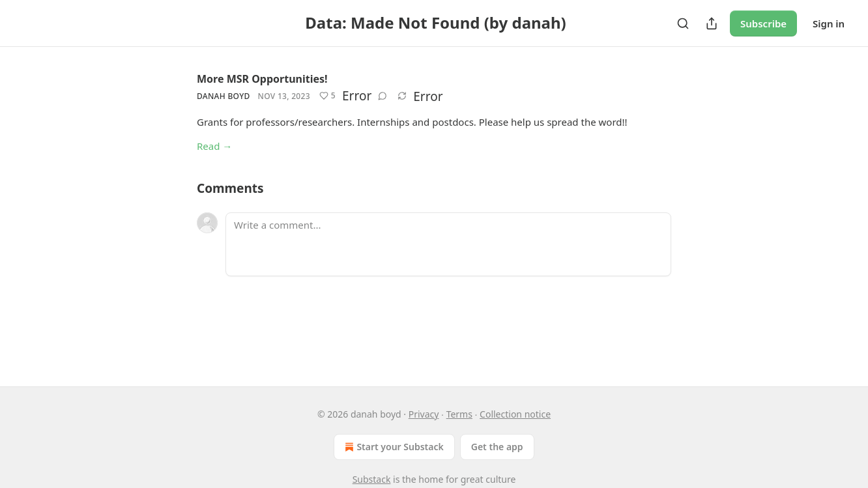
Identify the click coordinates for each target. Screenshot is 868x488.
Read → (214, 146)
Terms (459, 414)
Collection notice (515, 414)
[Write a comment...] (448, 244)
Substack (372, 479)
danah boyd (224, 96)
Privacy (424, 414)
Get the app (497, 447)
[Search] (683, 23)
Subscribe (763, 23)
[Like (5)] (327, 96)
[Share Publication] (712, 23)
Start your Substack (393, 447)
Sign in (829, 23)
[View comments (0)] (383, 96)
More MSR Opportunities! (262, 79)
